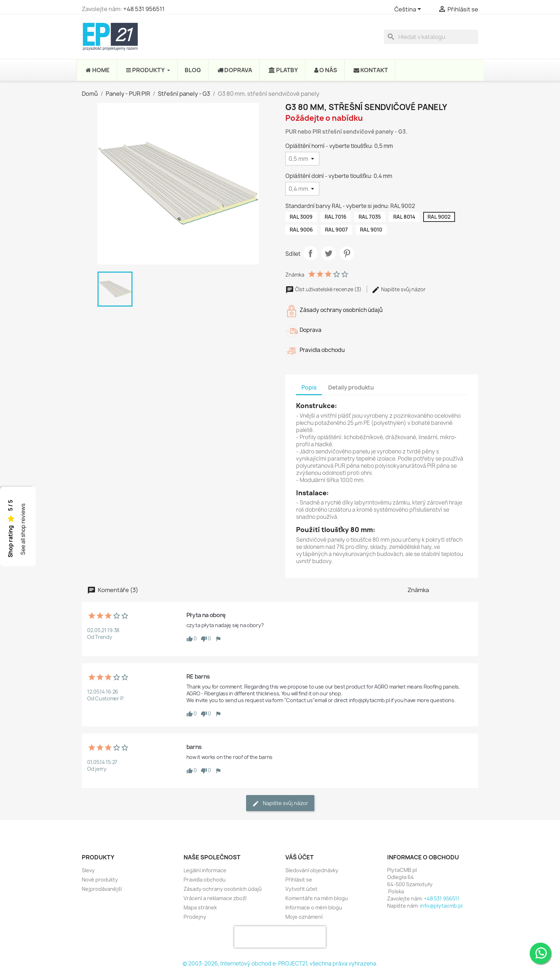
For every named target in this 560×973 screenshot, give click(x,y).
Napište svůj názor (399, 289)
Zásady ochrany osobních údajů (223, 889)
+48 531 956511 (144, 9)
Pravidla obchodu (205, 880)
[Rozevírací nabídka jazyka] (409, 10)
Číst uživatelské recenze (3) (324, 289)
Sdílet (310, 253)
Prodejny (195, 917)
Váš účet (299, 857)
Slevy (88, 870)
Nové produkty (100, 880)
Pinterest (347, 253)
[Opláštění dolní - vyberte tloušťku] (302, 189)
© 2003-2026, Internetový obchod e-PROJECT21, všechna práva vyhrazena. (280, 964)
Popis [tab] (309, 388)
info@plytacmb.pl (441, 906)
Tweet (329, 253)
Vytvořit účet (301, 889)
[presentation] (280, 937)
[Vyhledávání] (431, 37)
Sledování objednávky (312, 870)
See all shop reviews (23, 529)
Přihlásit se (299, 880)
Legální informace (205, 870)
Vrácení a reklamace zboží (215, 898)
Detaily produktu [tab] (351, 388)
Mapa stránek (200, 907)
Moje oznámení (304, 917)
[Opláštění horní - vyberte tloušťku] (302, 159)
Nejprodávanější (102, 889)
